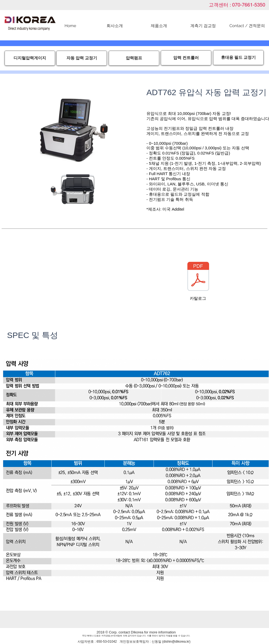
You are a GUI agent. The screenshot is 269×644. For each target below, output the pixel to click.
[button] (159, 26)
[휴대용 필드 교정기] (238, 58)
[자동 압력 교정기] (82, 58)
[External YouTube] (72, 280)
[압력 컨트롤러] (186, 58)
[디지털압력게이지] (30, 58)
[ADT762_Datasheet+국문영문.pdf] (198, 277)
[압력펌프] (134, 58)
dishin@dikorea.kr (176, 642)
